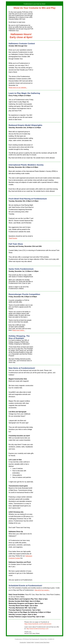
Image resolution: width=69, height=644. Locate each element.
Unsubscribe (23, 642)
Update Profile (30, 642)
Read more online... (19, 330)
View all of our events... (42, 590)
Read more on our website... (18, 88)
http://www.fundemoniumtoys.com (37, 629)
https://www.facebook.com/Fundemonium (38, 624)
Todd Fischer (13, 238)
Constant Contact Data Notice (42, 642)
